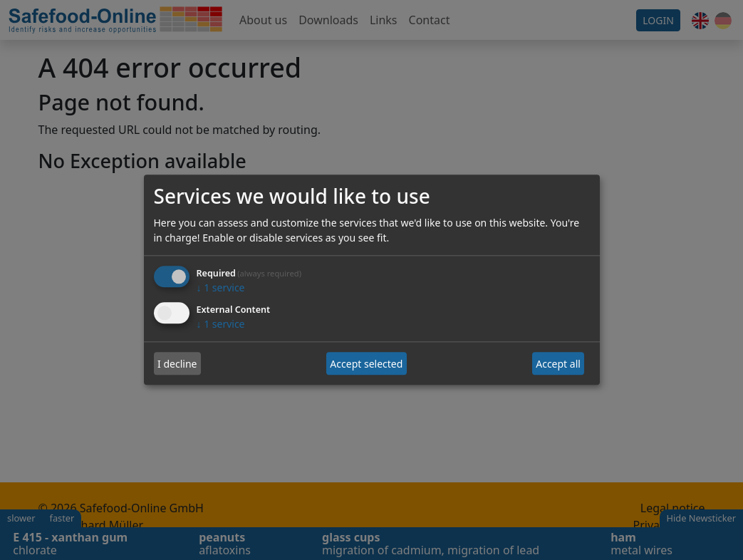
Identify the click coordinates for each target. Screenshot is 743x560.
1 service (221, 288)
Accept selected (366, 364)
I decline (177, 364)
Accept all (558, 364)
